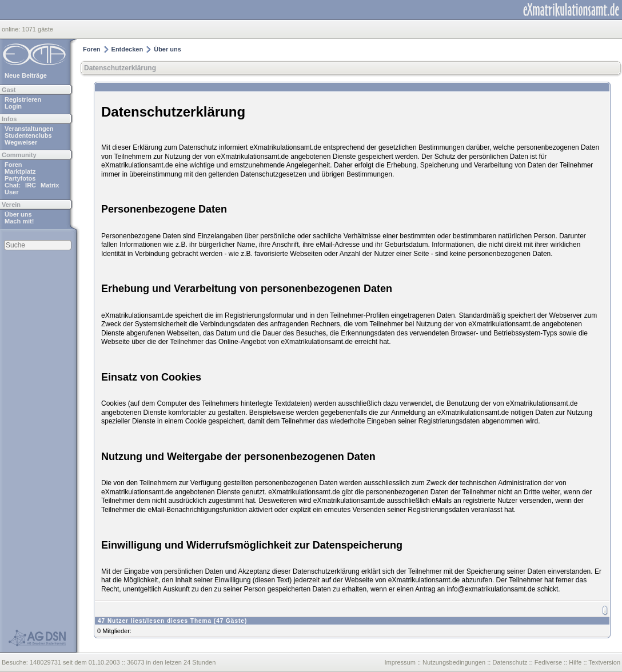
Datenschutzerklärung (120, 68)
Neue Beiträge (26, 75)
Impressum (400, 662)
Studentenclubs (28, 135)
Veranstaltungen (29, 129)
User (11, 192)
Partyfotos (20, 178)
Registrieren (23, 99)
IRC (31, 185)
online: (12, 29)
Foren (13, 165)
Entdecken (127, 49)
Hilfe (575, 662)
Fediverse (548, 662)
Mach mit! (19, 221)
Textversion (604, 662)
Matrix (50, 185)
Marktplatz (20, 171)
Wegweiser (21, 142)
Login (13, 106)
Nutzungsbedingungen (454, 662)
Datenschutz (510, 662)
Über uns (18, 214)
